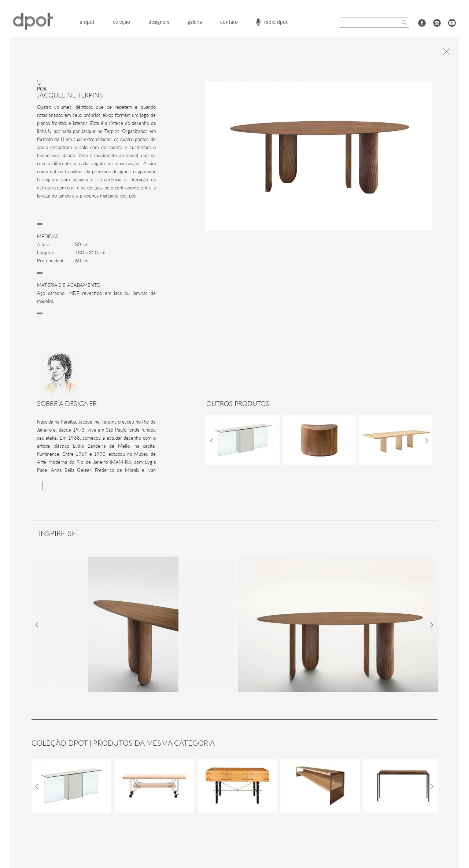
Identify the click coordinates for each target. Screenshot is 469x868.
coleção (121, 22)
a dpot (87, 22)
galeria (195, 22)
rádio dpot (276, 22)
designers (159, 22)
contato (229, 22)
